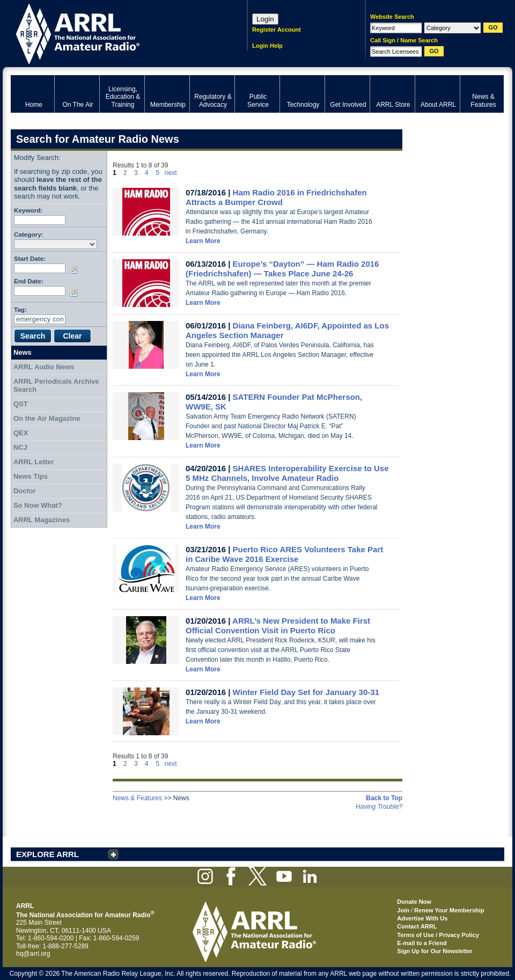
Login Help (267, 46)
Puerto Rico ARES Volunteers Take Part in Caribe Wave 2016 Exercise (284, 554)
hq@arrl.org (33, 954)
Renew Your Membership (449, 910)
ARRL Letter (34, 462)
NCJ (20, 447)
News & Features (137, 798)
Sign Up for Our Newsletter (435, 951)
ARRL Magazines (42, 520)
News (23, 352)
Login (265, 19)
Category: (29, 234)
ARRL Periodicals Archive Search (56, 386)
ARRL (115, 32)
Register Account (277, 30)
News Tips (31, 476)
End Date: (29, 281)
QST (21, 404)
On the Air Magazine (47, 418)
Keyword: (28, 210)
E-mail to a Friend (422, 943)
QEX (21, 433)
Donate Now (414, 902)
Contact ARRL (417, 926)
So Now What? (38, 505)
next (171, 173)
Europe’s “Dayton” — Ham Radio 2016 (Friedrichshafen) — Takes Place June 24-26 (282, 269)
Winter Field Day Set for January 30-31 (306, 692)
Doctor (25, 491)
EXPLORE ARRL (47, 854)
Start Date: (30, 258)
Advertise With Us (422, 918)
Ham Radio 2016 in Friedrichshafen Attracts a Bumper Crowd (276, 197)
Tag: (20, 309)
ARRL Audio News (44, 367)
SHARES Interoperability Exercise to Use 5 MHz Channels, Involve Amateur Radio (287, 473)
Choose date (76, 270)
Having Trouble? (379, 807)
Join (403, 910)
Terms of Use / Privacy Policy (438, 935)
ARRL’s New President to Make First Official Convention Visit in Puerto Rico (278, 626)
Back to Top (384, 798)
